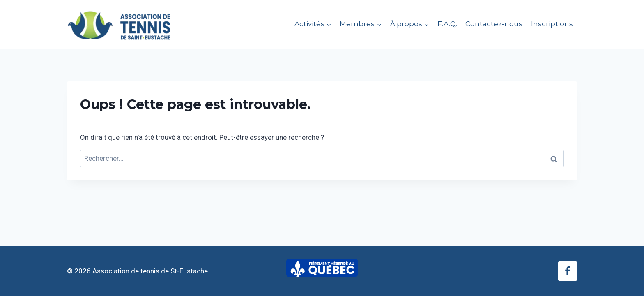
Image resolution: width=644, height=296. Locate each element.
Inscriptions (552, 24)
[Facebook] (568, 271)
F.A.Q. (447, 24)
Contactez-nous (494, 24)
